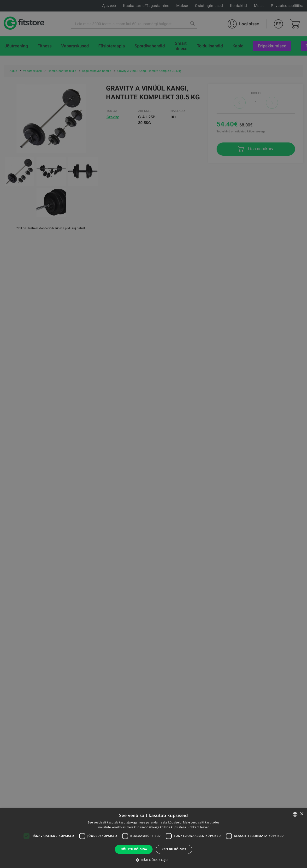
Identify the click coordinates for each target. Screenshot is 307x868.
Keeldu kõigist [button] (174, 849)
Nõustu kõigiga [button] (134, 849)
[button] (153, 860)
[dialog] (153, 434)
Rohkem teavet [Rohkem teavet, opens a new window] (198, 827)
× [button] (302, 814)
